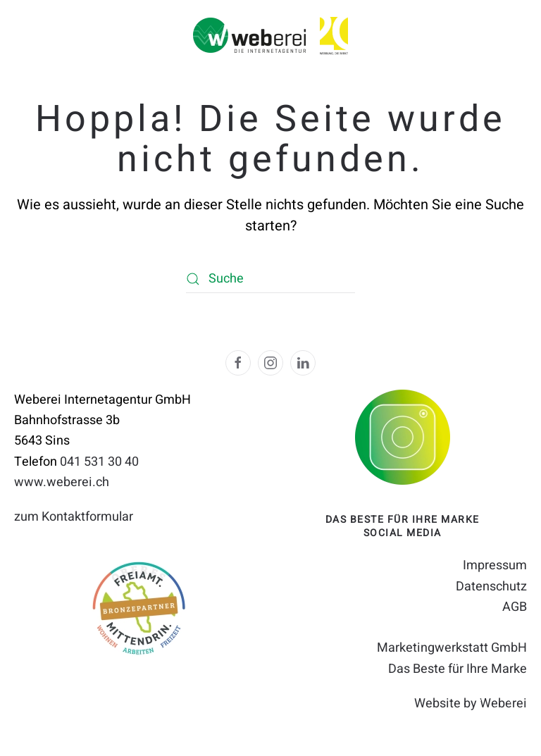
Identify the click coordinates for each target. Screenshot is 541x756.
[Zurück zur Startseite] (249, 35)
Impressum (495, 565)
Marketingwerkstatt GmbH (452, 648)
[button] (495, 710)
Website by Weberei (471, 704)
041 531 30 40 (99, 462)
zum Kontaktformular (74, 517)
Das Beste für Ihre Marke (458, 669)
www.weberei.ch (62, 482)
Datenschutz (491, 587)
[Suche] (270, 279)
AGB (515, 607)
